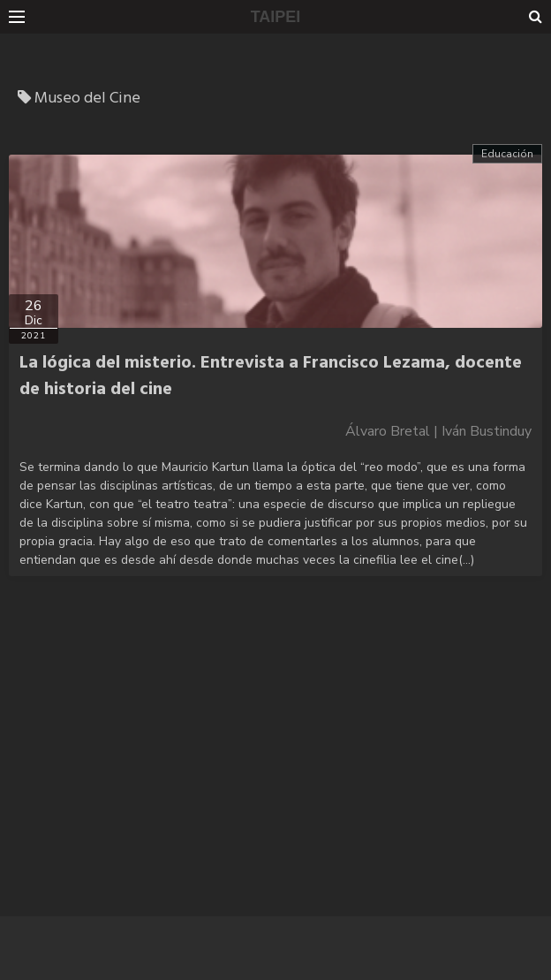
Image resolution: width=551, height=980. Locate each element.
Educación (507, 154)
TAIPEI (276, 17)
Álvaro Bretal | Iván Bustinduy (438, 431)
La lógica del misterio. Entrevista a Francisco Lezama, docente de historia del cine (271, 376)
